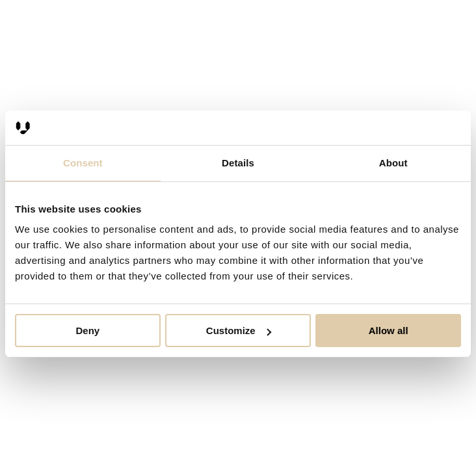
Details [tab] (238, 163)
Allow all (389, 331)
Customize (239, 331)
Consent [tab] (83, 163)
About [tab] (393, 163)
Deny (87, 331)
